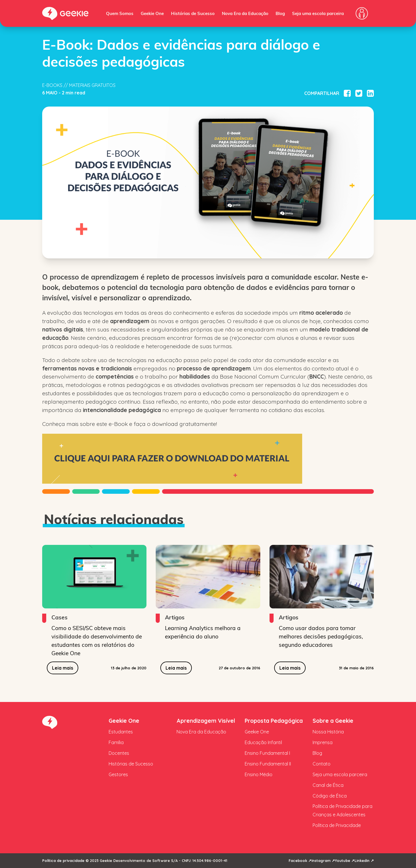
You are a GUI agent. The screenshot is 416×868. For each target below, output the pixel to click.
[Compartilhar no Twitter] (359, 93)
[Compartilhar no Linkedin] (370, 93)
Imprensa (323, 742)
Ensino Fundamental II (268, 764)
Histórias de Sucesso (193, 13)
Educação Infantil (263, 742)
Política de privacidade (63, 860)
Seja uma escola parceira (318, 13)
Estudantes (121, 732)
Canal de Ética (328, 785)
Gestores (118, 774)
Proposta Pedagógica (274, 721)
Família (116, 742)
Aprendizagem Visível (206, 721)
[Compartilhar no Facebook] (347, 93)
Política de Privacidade (337, 825)
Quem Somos (120, 13)
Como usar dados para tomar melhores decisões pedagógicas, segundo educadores (321, 636)
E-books (52, 85)
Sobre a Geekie (333, 721)
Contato (322, 764)
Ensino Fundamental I (267, 753)
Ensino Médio (259, 774)
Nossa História (328, 732)
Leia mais (63, 668)
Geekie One (152, 13)
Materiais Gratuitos (92, 85)
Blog (280, 13)
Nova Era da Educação (245, 13)
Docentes (119, 753)
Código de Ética (330, 796)
